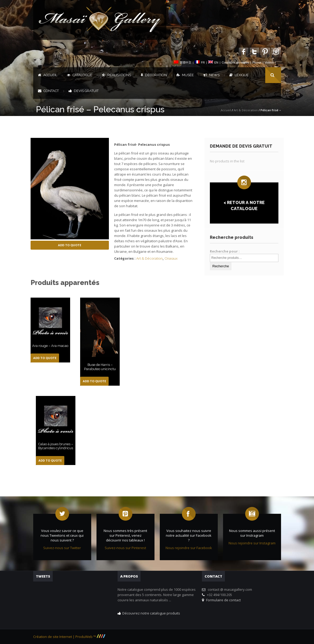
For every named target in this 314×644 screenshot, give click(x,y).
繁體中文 (186, 62)
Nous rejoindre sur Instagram (252, 543)
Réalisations (117, 75)
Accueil (48, 75)
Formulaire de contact (223, 600)
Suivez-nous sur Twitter (62, 548)
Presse (257, 62)
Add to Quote (70, 245)
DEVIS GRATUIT (84, 91)
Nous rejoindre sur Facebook (189, 548)
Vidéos (269, 62)
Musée (185, 75)
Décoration (154, 75)
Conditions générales (235, 62)
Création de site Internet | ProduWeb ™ (69, 637)
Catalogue (80, 75)
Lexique (239, 75)
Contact (48, 91)
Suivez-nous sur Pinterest (125, 548)
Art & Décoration (246, 110)
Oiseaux (171, 258)
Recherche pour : (225, 251)
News (212, 75)
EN (216, 62)
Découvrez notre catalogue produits (151, 613)
